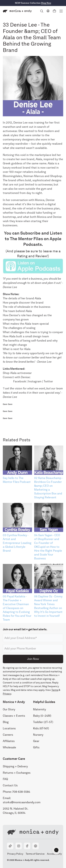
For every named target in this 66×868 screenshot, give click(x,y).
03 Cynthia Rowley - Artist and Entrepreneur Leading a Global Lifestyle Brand (17, 543)
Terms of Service (35, 854)
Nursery (38, 735)
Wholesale (9, 747)
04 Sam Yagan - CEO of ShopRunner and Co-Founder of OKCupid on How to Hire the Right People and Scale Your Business (48, 547)
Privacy (7, 694)
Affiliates (9, 741)
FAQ (5, 779)
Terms (55, 690)
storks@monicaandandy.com (22, 802)
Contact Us (10, 785)
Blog (6, 722)
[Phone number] (33, 648)
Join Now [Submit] (33, 659)
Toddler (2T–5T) (43, 722)
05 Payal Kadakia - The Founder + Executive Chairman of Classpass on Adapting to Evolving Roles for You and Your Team (17, 608)
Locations (9, 728)
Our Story (9, 709)
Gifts (36, 747)
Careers (8, 735)
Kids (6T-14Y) (41, 728)
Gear (36, 741)
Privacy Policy (15, 854)
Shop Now (46, 3)
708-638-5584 (21, 792)
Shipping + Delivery (15, 766)
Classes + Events (14, 716)
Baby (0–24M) (42, 716)
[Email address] (33, 638)
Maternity (40, 709)
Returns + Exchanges (17, 773)
